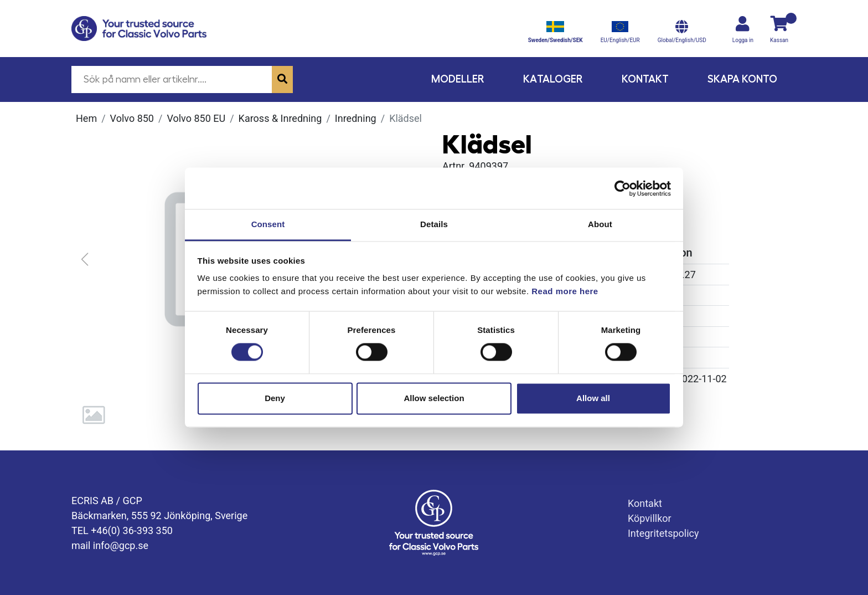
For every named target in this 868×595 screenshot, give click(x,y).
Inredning (356, 118)
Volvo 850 (132, 118)
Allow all (593, 398)
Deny (275, 398)
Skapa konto (742, 79)
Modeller (458, 79)
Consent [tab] (268, 224)
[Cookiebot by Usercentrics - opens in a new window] (622, 188)
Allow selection (434, 398)
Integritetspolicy (663, 533)
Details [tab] (434, 224)
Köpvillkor (650, 518)
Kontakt (645, 79)
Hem (86, 118)
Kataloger (553, 79)
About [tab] (600, 224)
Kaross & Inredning (280, 118)
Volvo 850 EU (196, 118)
